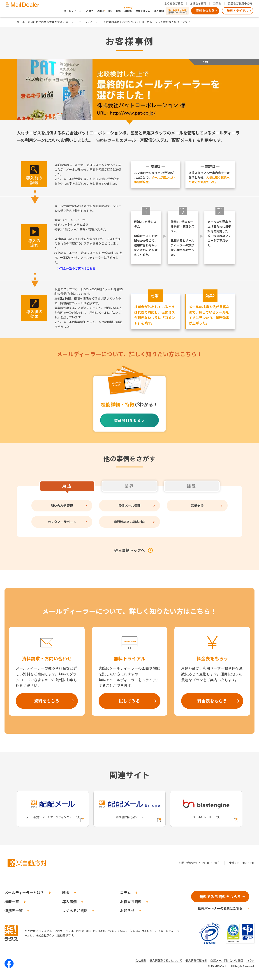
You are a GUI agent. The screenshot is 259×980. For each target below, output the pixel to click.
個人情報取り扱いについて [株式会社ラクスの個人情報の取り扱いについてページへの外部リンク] (166, 960)
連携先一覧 (14, 911)
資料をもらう (205, 10)
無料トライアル (238, 10)
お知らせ (127, 911)
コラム (217, 3)
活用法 (101, 11)
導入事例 (159, 11)
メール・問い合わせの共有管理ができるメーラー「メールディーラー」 (60, 22)
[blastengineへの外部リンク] (206, 809)
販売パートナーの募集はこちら (220, 908)
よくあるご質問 (174, 3)
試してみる (129, 701)
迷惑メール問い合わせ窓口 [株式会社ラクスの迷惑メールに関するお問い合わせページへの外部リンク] (227, 960)
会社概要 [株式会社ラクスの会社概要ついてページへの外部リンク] (141, 960)
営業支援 (197, 505)
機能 (118, 11)
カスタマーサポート (62, 522)
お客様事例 (113, 22)
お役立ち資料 (198, 3)
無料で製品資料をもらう (220, 897)
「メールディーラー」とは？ (77, 11)
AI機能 (128, 11)
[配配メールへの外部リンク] (53, 809)
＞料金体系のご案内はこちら (76, 268)
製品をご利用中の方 (240, 3)
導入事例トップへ (129, 550)
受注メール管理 (129, 505)
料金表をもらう (212, 701)
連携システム (143, 11)
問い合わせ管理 (62, 505)
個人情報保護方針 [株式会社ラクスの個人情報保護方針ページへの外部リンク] (196, 960)
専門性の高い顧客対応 (129, 522)
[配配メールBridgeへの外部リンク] (129, 809)
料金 (110, 11)
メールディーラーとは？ (24, 892)
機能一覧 (12, 901)
